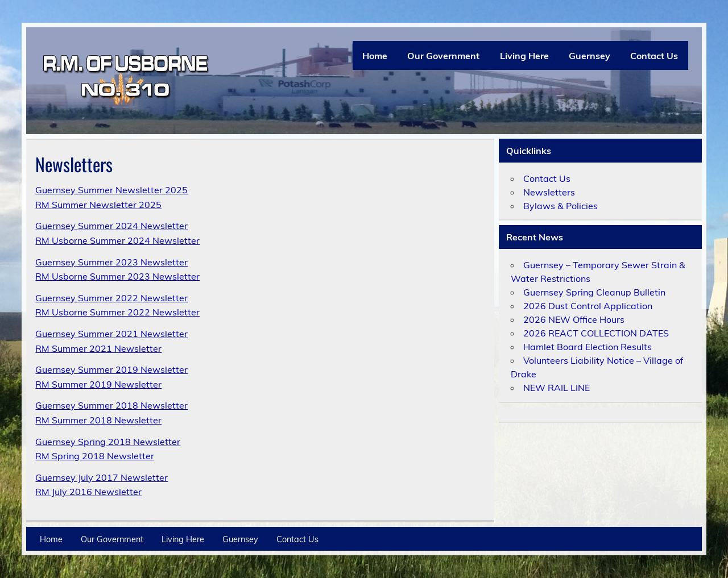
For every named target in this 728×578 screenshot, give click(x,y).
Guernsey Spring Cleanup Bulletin (594, 292)
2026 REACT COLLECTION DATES (596, 333)
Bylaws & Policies (561, 206)
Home (375, 56)
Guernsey (590, 56)
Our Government (443, 56)
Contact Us (654, 56)
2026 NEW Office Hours (574, 319)
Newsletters (549, 192)
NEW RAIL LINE (557, 388)
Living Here (524, 56)
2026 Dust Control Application (588, 306)
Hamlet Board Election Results (588, 347)
